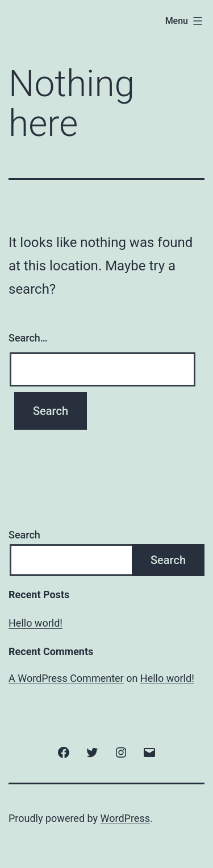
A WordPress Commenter (66, 678)
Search (24, 535)
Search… (28, 338)
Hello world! (35, 623)
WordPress (125, 818)
